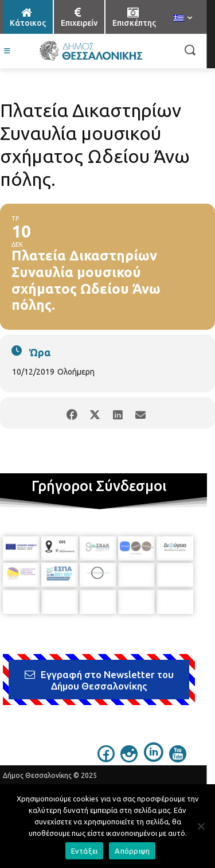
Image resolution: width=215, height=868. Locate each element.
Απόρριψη (132, 851)
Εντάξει (85, 851)
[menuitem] (183, 19)
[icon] (106, 759)
